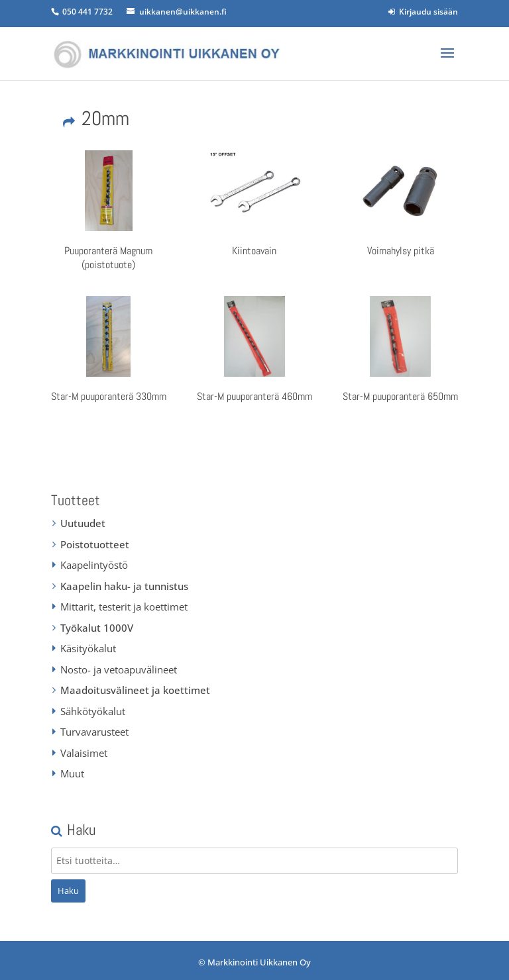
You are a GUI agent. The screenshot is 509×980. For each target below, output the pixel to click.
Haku (68, 891)
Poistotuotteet (95, 544)
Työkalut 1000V (97, 628)
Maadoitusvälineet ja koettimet (135, 690)
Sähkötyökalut (93, 711)
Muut (72, 773)
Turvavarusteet (94, 732)
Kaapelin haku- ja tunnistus (124, 586)
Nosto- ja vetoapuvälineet (119, 669)
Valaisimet (84, 753)
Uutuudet (83, 523)
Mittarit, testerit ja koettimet (124, 607)
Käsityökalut (88, 648)
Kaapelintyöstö (94, 565)
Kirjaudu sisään (423, 12)
